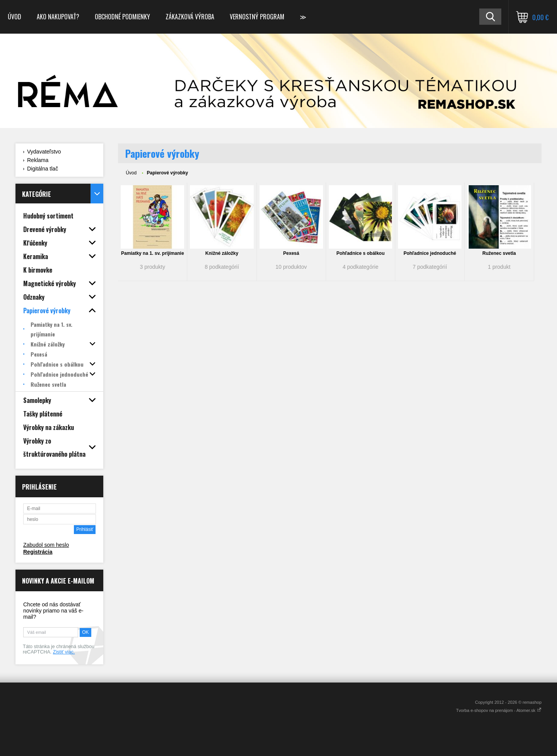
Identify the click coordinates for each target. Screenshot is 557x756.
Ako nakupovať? (58, 17)
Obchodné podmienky (122, 17)
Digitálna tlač (43, 169)
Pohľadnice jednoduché (430, 253)
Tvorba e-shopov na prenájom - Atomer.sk (499, 710)
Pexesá (291, 253)
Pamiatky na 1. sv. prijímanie (153, 253)
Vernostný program (257, 17)
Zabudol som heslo (46, 545)
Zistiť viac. (64, 652)
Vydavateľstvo (44, 152)
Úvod (15, 17)
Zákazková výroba (190, 17)
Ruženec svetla (499, 253)
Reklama (38, 160)
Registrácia (38, 552)
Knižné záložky (222, 253)
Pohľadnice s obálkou (361, 253)
